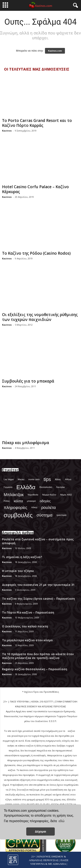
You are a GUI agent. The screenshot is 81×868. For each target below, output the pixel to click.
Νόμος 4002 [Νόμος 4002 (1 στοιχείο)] (66, 495)
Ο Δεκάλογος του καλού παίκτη (25, 626)
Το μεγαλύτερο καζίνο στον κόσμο (27, 640)
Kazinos (7, 131)
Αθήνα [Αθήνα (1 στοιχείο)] (68, 479)
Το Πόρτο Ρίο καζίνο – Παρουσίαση (28, 612)
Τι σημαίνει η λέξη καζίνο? (22, 557)
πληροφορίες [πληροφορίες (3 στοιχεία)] (15, 508)
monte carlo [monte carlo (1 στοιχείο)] (34, 479)
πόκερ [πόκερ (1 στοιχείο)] (34, 507)
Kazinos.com (55, 51)
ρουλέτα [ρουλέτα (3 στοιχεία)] (49, 508)
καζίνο (71, 731)
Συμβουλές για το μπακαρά (28, 381)
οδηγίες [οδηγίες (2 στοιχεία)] (45, 501)
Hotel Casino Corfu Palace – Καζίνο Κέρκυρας (35, 189)
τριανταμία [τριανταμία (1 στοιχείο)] (61, 515)
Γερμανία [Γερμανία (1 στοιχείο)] (8, 487)
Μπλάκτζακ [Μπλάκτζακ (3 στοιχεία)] (14, 495)
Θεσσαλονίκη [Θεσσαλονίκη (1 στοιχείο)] (46, 487)
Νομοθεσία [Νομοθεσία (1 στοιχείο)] (33, 495)
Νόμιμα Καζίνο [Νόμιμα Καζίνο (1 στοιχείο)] (49, 495)
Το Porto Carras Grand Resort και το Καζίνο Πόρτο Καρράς (37, 123)
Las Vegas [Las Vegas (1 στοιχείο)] (9, 479)
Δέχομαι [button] (40, 832)
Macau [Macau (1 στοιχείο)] (21, 479)
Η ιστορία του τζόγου (18, 571)
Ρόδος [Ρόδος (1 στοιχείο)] (7, 501)
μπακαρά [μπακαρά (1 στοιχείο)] (31, 501)
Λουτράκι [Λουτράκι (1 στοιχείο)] (61, 487)
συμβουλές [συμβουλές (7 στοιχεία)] (18, 515)
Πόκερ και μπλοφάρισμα (26, 443)
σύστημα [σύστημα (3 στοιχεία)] (45, 515)
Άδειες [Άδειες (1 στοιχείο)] (58, 479)
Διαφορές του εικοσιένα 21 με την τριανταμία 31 (38, 585)
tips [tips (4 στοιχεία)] (47, 479)
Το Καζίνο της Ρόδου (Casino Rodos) (36, 253)
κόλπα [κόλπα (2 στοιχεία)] (18, 501)
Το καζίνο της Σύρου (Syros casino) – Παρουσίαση (38, 599)
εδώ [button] (62, 821)
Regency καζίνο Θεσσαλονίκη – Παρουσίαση (35, 669)
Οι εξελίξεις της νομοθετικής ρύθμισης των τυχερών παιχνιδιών (40, 317)
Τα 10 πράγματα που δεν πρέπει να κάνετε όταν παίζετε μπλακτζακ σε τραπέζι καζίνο (38, 656)
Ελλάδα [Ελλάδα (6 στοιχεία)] (26, 487)
